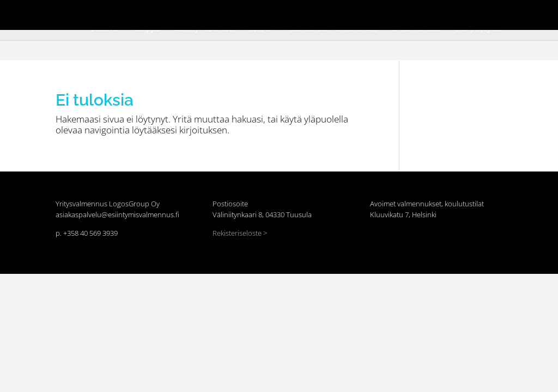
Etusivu (157, 22)
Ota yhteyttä (435, 22)
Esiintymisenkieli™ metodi (245, 22)
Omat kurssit (388, 22)
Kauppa (187, 22)
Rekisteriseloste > (240, 233)
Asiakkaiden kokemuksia (326, 22)
